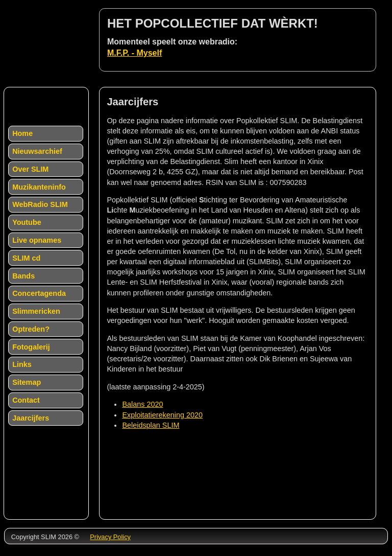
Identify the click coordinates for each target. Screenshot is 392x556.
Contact (26, 400)
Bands (23, 276)
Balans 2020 (142, 404)
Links (22, 364)
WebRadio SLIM (40, 204)
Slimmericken (36, 311)
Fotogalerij (31, 347)
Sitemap (27, 382)
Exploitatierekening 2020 (162, 415)
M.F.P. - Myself (134, 53)
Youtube (27, 222)
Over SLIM (30, 169)
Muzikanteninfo (39, 187)
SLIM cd (26, 258)
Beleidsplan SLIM (151, 425)
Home (22, 133)
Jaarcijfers (31, 418)
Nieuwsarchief (37, 151)
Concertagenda (39, 293)
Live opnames (37, 240)
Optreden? (31, 329)
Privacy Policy (110, 537)
